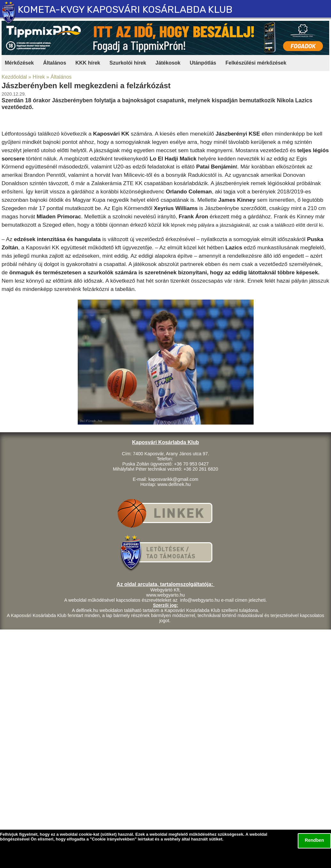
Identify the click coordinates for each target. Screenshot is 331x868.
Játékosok (168, 63)
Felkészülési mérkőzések (256, 63)
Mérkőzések (19, 63)
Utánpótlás (203, 63)
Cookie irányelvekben (113, 839)
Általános (55, 63)
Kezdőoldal (14, 77)
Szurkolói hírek (128, 63)
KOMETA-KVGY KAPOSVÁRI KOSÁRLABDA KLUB (125, 9)
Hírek (39, 77)
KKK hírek (88, 63)
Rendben (314, 840)
